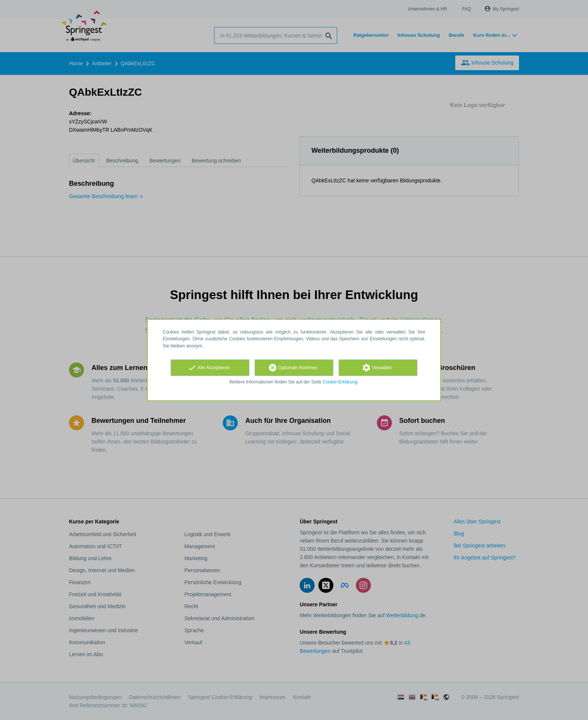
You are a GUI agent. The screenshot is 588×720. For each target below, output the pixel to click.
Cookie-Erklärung (340, 382)
